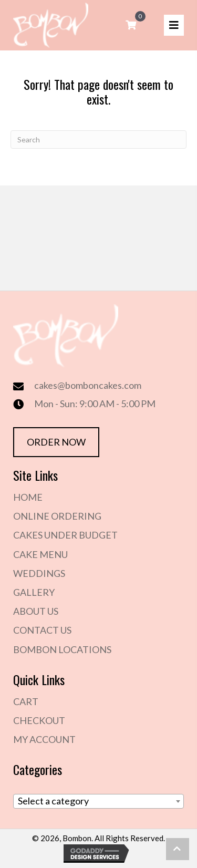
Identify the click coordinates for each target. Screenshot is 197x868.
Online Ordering (57, 516)
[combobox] (98, 801)
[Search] (98, 139)
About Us (36, 611)
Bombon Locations (62, 649)
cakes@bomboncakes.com (88, 385)
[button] (178, 849)
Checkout (39, 720)
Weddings (39, 573)
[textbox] (98, 801)
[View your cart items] (131, 25)
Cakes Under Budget (65, 535)
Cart (26, 701)
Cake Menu (40, 554)
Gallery (34, 592)
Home (28, 497)
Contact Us (42, 630)
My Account (44, 739)
